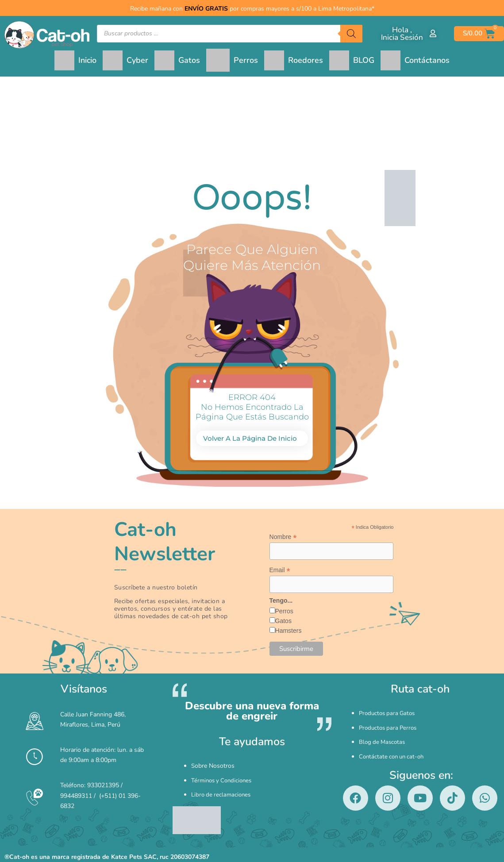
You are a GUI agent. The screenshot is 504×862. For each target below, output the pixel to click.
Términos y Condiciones (224, 776)
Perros (284, 613)
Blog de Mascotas (383, 731)
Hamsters (289, 632)
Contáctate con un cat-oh (394, 741)
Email (280, 571)
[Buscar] (351, 34)
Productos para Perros (390, 722)
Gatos (283, 623)
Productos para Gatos (389, 713)
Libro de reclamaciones (223, 786)
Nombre (283, 537)
